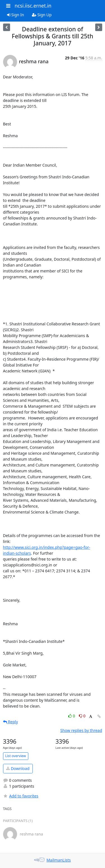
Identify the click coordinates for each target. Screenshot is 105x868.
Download (18, 768)
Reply (11, 722)
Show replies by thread (81, 730)
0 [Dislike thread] (82, 716)
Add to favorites (21, 796)
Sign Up (42, 15)
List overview (16, 756)
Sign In (16, 15)
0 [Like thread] (72, 716)
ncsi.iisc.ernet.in (33, 6)
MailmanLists (59, 860)
